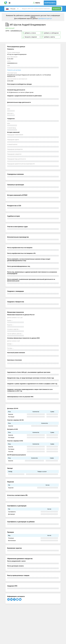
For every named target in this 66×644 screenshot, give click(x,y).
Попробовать (50, 3)
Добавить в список (30, 33)
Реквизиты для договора (14, 70)
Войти (38, 3)
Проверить (57, 9)
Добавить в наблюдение (51, 33)
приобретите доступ (45, 18)
